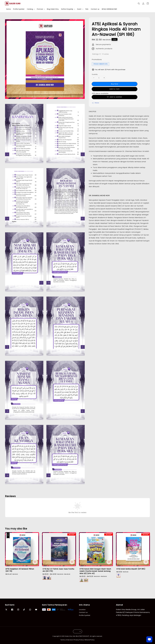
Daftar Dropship (67, 9)
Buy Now (115, 84)
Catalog (30, 9)
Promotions (97, 60)
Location (82, 610)
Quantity (95, 74)
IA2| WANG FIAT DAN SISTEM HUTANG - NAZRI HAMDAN (19, 638)
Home (8, 9)
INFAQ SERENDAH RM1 (109, 9)
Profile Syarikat (19, 9)
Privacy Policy (79, 640)
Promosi (40, 9)
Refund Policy (90, 640)
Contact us (95, 9)
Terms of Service (67, 640)
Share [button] (95, 103)
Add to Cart (115, 89)
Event (79, 9)
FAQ (87, 9)
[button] (139, 4)
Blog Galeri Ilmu (53, 9)
